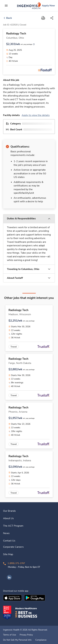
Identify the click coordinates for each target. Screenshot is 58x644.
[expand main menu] (6, 6)
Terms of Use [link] (10, 635)
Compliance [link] (41, 640)
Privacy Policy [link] (26, 635)
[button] (29, 219)
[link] (29, 6)
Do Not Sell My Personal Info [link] (17, 640)
